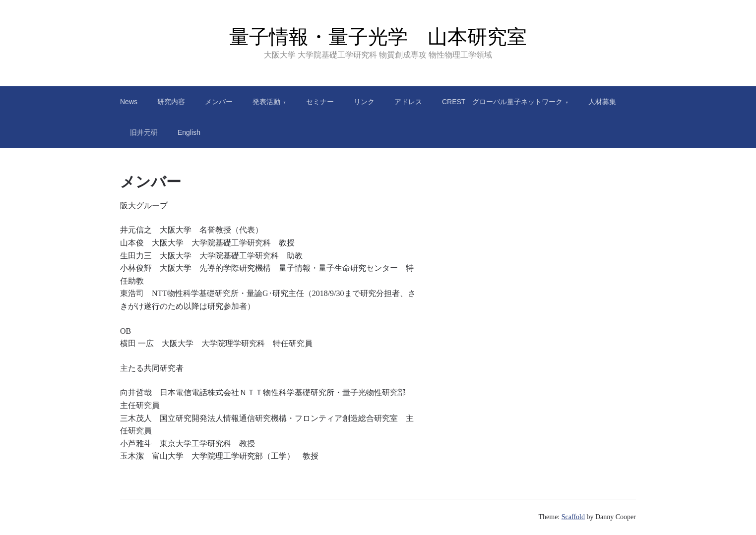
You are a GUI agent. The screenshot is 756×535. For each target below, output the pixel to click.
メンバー (219, 102)
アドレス (408, 102)
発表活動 (266, 102)
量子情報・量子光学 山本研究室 (378, 37)
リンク (364, 102)
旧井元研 (144, 132)
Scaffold (573, 517)
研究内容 (171, 102)
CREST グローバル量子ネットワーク (502, 102)
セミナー (320, 102)
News (129, 102)
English (189, 132)
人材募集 (602, 102)
